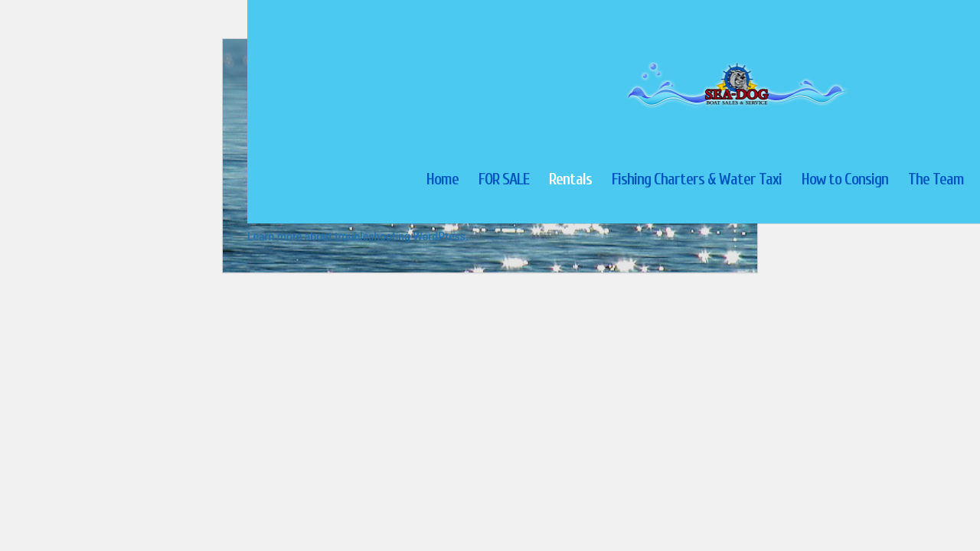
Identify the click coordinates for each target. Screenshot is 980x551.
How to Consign (845, 181)
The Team (936, 181)
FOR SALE (504, 181)
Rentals (570, 181)
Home (443, 181)
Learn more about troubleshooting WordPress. (358, 236)
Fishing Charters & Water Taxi (697, 181)
